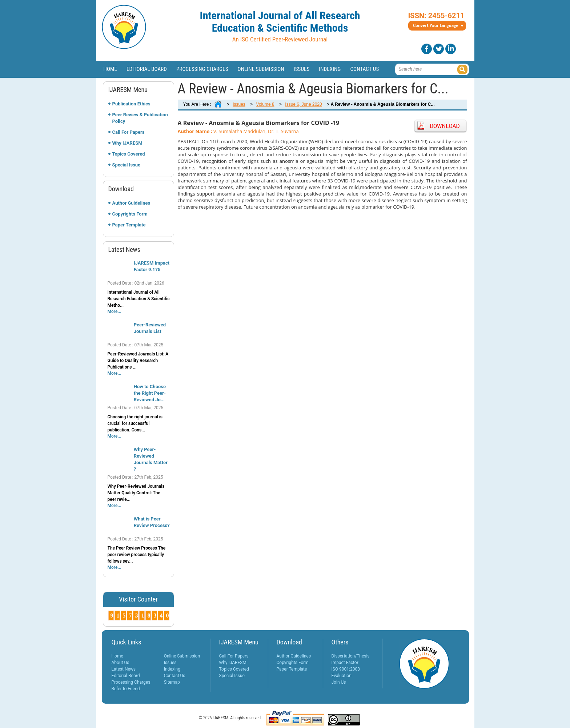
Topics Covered (129, 154)
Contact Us (364, 69)
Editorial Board (147, 69)
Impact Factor (345, 663)
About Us (121, 663)
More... (115, 311)
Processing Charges (202, 69)
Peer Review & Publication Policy (140, 118)
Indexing (330, 69)
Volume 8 (265, 104)
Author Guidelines (131, 203)
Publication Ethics (131, 104)
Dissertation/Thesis (351, 656)
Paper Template (129, 225)
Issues (302, 69)
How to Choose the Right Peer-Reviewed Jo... (150, 393)
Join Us (339, 682)
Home (111, 69)
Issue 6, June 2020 (303, 104)
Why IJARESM (127, 143)
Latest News (124, 669)
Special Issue (127, 165)
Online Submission (261, 69)
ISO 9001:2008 (346, 669)
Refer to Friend (126, 689)
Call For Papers (129, 132)
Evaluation (342, 676)
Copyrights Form (130, 214)
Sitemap (172, 682)
